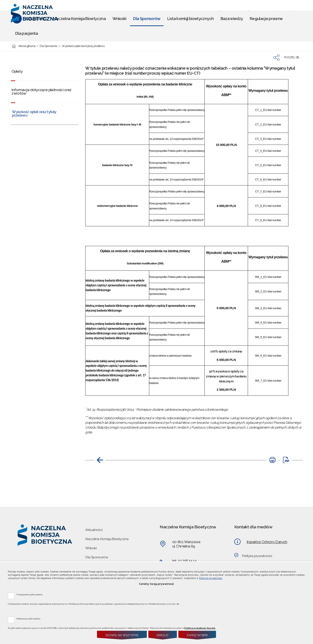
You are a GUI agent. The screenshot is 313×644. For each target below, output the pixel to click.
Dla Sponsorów (49, 46)
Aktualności (94, 530)
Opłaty (17, 71)
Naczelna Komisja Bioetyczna (107, 539)
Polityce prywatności (211, 578)
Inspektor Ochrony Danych (267, 542)
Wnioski (91, 548)
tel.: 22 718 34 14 (184, 561)
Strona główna (27, 46)
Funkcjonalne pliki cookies (29, 594)
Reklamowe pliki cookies (28, 619)
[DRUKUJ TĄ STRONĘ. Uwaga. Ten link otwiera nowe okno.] (272, 460)
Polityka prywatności (257, 556)
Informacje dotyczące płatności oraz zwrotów (41, 92)
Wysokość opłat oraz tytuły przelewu (83, 46)
